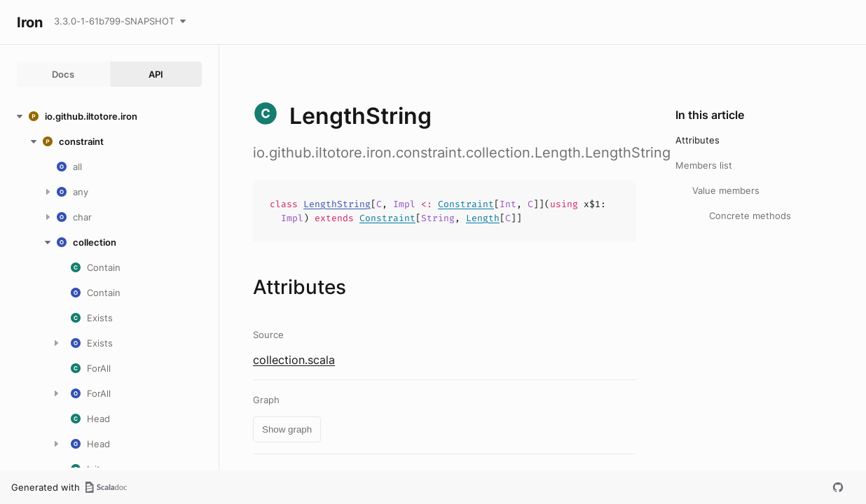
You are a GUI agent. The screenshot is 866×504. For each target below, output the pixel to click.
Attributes (697, 140)
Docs (63, 74)
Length (483, 218)
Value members (726, 190)
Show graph (287, 429)
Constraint (466, 204)
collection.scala (294, 360)
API (156, 74)
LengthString (337, 204)
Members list (704, 165)
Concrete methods (750, 216)
